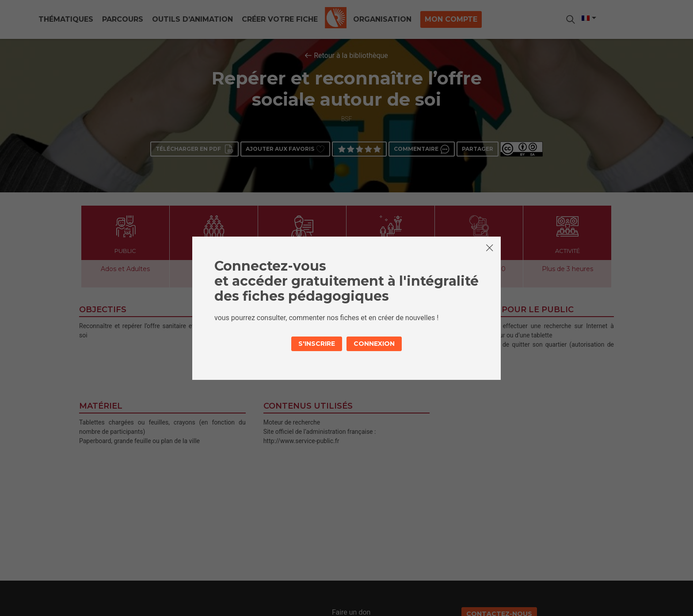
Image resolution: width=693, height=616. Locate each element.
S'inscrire (317, 344)
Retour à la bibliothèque (351, 55)
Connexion (374, 344)
